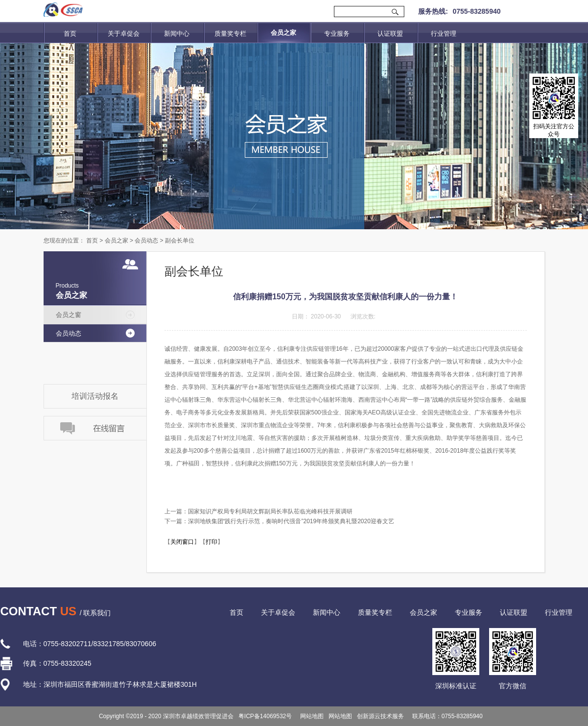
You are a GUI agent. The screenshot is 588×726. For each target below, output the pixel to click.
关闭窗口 (182, 542)
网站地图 (310, 716)
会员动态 (146, 241)
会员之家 (117, 241)
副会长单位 (180, 241)
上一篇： (259, 511)
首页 (70, 34)
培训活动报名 (95, 396)
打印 (212, 542)
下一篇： (279, 521)
